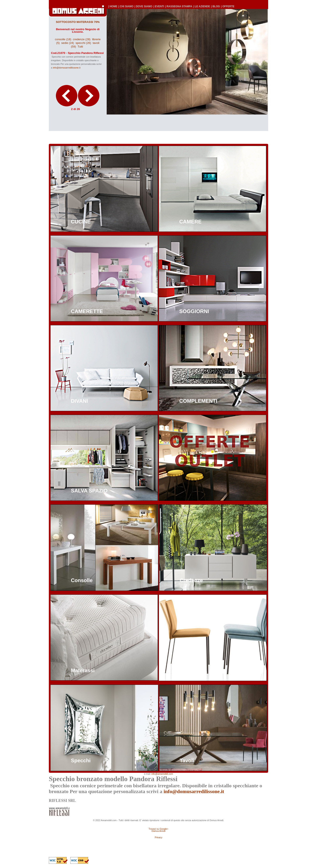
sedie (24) (68, 43)
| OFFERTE (228, 6)
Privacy (159, 837)
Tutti (80, 47)
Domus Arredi (159, 831)
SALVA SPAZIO (89, 491)
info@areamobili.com (162, 774)
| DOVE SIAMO (143, 6)
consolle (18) (63, 39)
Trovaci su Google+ (158, 829)
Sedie (186, 670)
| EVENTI (159, 6)
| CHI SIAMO (126, 6)
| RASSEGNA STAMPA (179, 6)
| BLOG (215, 6)
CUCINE (81, 222)
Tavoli (187, 760)
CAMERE (190, 222)
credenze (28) (82, 39)
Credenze (191, 580)
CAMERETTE (87, 311)
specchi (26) (83, 43)
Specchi (81, 760)
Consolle (82, 580)
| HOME (113, 6)
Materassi (83, 670)
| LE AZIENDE (202, 6)
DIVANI (79, 401)
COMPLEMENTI (198, 401)
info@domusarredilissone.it (67, 68)
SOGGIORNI (194, 311)
